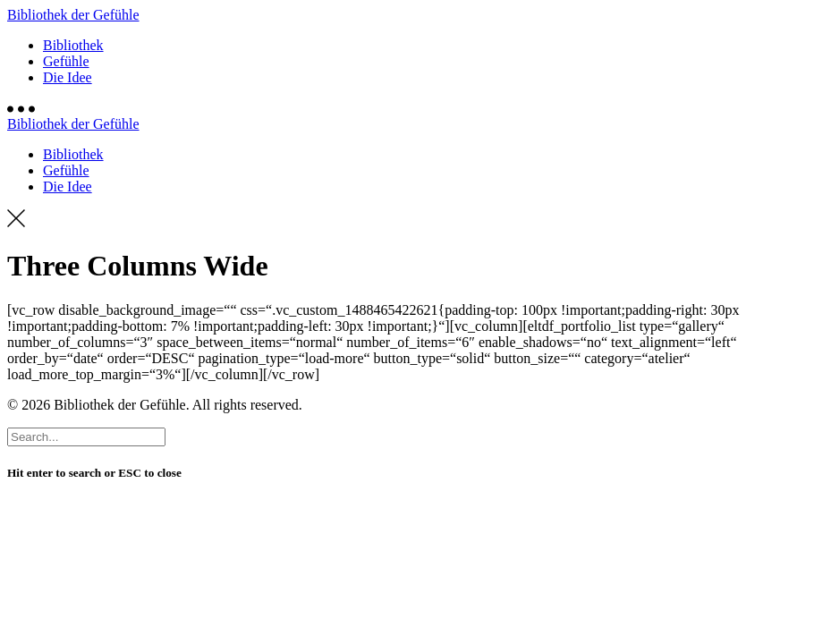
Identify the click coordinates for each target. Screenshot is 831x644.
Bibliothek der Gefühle (73, 15)
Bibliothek (73, 45)
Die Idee (68, 77)
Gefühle (66, 61)
